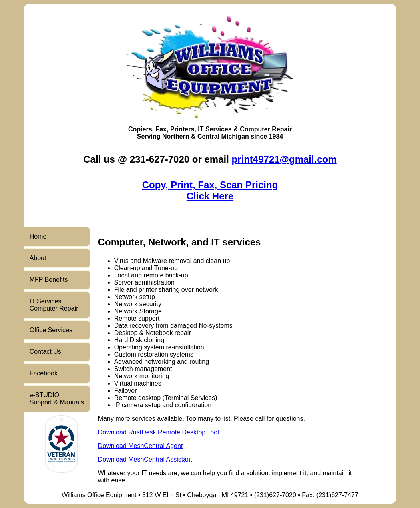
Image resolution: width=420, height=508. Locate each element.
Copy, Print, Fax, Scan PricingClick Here (210, 190)
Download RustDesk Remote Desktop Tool (159, 432)
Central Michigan (223, 136)
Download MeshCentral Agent (141, 446)
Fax (161, 129)
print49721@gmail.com (284, 159)
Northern (176, 136)
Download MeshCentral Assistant (145, 459)
